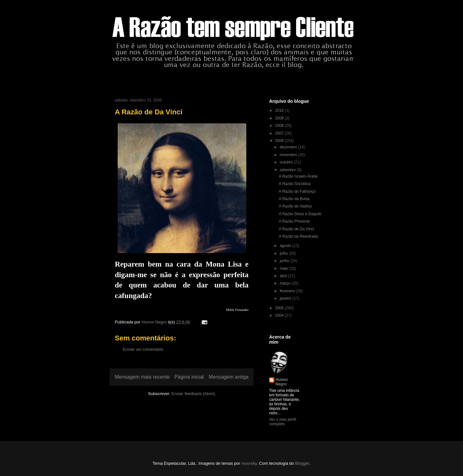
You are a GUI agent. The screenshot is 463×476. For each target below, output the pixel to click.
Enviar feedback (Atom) (194, 394)
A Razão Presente (294, 221)
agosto (286, 246)
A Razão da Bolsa (294, 199)
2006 (280, 141)
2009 (280, 118)
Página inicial (189, 377)
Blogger (302, 463)
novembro (289, 155)
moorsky (249, 463)
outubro (287, 162)
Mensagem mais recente (142, 377)
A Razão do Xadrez (295, 206)
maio (284, 269)
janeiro (286, 298)
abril (284, 276)
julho (284, 253)
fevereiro (288, 291)
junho (285, 261)
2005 (280, 308)
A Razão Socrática (295, 184)
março (286, 283)
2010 (280, 110)
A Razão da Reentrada (298, 236)
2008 (280, 126)
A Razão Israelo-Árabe (298, 176)
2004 (280, 315)
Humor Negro (282, 382)
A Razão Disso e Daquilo (300, 214)
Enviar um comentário (143, 349)
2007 (280, 133)
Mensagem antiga (229, 377)
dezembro (289, 147)
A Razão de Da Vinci (296, 229)
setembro (288, 170)
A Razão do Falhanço (297, 191)
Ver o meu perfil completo (283, 422)
